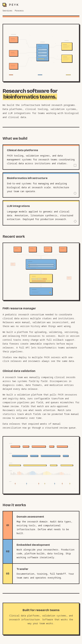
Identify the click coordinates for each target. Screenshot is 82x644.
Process (19, 11)
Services (7, 11)
